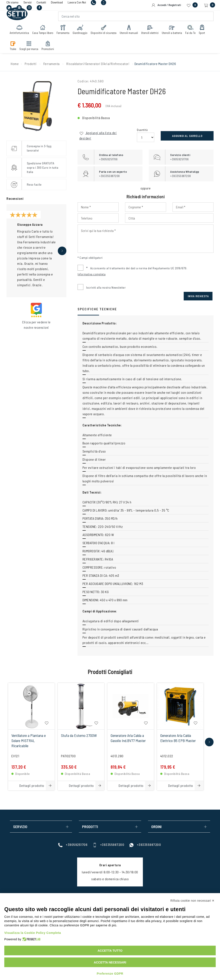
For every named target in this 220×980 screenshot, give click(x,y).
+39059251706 (73, 844)
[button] (62, 251)
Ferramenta (64, 32)
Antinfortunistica (20, 32)
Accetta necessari (110, 962)
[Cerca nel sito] (136, 18)
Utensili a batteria (173, 32)
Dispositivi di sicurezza (105, 32)
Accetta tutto (110, 951)
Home (15, 64)
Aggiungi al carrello (187, 136)
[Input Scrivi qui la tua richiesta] (146, 239)
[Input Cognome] (146, 207)
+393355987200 (108, 844)
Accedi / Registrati (166, 5)
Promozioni (49, 48)
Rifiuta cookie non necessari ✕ (192, 901)
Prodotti (31, 64)
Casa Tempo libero (44, 32)
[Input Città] (169, 218)
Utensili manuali (130, 32)
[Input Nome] (98, 207)
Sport (203, 32)
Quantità (142, 130)
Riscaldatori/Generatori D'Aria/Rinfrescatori (98, 64)
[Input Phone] (98, 218)
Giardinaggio (81, 32)
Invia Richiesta (198, 296)
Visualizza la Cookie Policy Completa (33, 933)
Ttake (14, 48)
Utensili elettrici (151, 32)
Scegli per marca (30, 48)
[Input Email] (193, 207)
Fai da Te (191, 32)
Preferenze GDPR (110, 974)
